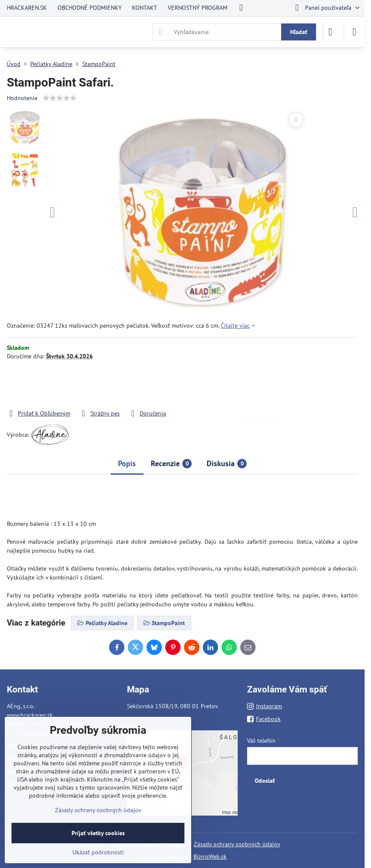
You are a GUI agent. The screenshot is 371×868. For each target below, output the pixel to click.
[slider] (60, 98)
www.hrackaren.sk (30, 715)
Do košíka (260, 385)
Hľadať (299, 32)
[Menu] (354, 32)
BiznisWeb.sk (210, 856)
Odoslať (265, 781)
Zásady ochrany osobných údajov (237, 844)
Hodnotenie (22, 98)
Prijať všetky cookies (98, 833)
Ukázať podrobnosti (98, 852)
